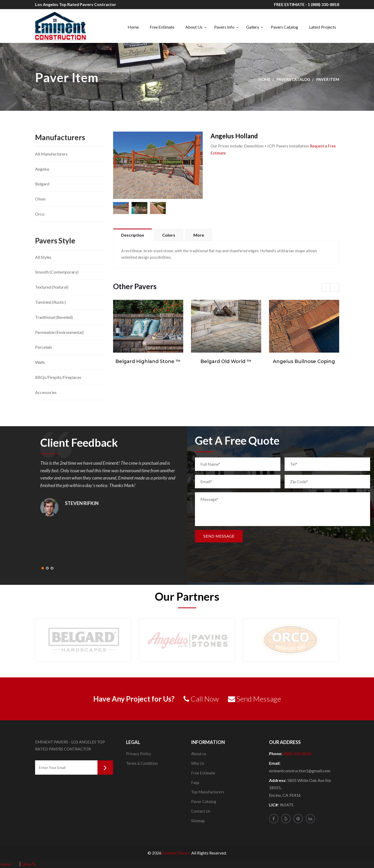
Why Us (198, 763)
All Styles (43, 257)
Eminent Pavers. (176, 853)
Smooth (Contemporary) (57, 272)
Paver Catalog (204, 801)
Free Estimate (162, 27)
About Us (194, 27)
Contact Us (201, 811)
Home (133, 27)
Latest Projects (323, 27)
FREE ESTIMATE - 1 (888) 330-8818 (307, 4)
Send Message (219, 536)
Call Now (201, 699)
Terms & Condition (142, 763)
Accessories (46, 392)
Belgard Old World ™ (226, 361)
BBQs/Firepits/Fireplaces (58, 377)
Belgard (42, 184)
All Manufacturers (51, 154)
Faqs (195, 782)
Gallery (253, 27)
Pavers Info (224, 27)
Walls (40, 362)
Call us (28, 864)
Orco (40, 214)
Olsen (40, 199)
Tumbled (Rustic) (50, 302)
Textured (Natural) (52, 287)
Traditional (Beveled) (54, 317)
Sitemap (198, 821)
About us (199, 754)
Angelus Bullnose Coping (304, 361)
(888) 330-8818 (297, 753)
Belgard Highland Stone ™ (148, 361)
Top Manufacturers (208, 792)
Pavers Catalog (284, 27)
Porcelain (44, 347)
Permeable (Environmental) (59, 332)
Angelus (42, 169)
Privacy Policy (139, 754)
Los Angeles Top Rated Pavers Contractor (76, 4)
